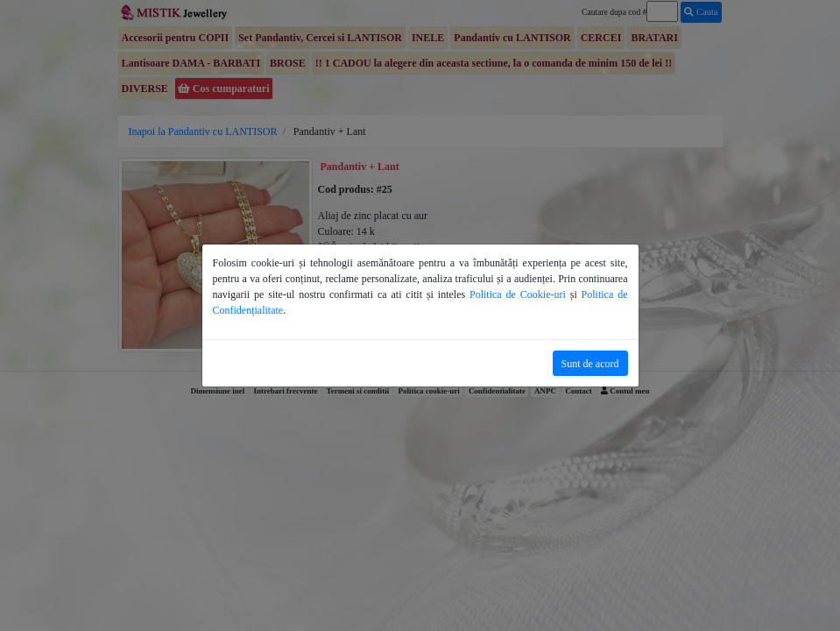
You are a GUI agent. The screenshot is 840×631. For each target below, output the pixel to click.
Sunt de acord (590, 364)
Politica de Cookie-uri (518, 294)
